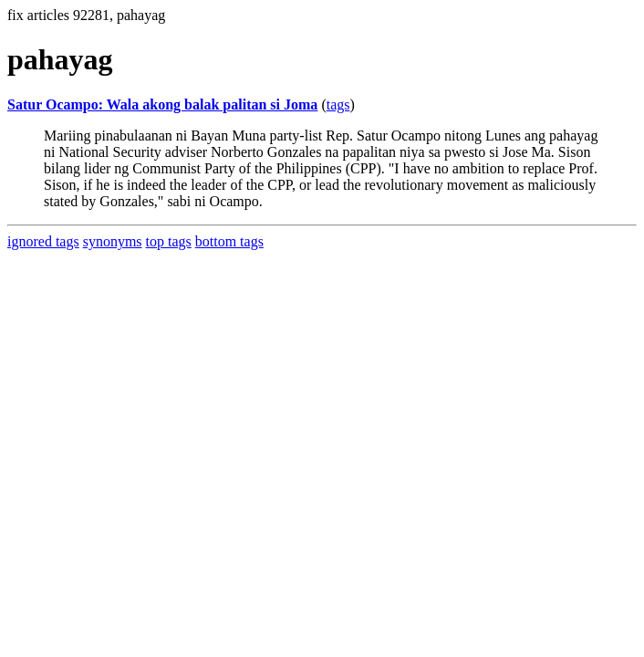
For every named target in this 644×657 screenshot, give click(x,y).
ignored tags (43, 241)
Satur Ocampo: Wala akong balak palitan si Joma (162, 104)
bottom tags (229, 241)
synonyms (113, 241)
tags (338, 104)
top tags (169, 241)
